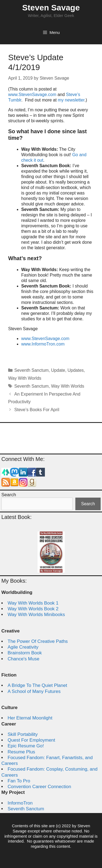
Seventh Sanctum (32, 370)
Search (9, 495)
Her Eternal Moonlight (30, 718)
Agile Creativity (23, 647)
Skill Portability (23, 734)
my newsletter (71, 100)
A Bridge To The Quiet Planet (37, 685)
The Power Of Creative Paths (38, 641)
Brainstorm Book (25, 653)
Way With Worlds (25, 378)
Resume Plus (21, 752)
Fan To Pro (19, 781)
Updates (76, 370)
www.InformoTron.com (43, 344)
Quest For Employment (31, 740)
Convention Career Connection (39, 787)
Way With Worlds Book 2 (33, 609)
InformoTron (20, 803)
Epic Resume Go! (26, 746)
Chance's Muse (24, 659)
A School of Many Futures (34, 691)
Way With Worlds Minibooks (36, 615)
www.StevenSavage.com (33, 95)
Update (58, 370)
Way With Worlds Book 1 (33, 603)
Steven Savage (51, 8)
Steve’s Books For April (37, 410)
